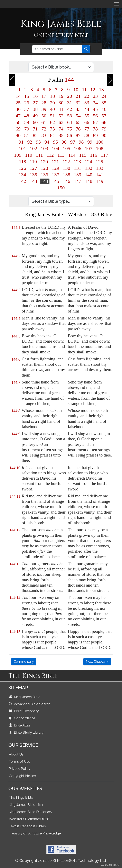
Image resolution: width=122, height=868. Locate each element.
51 (53, 116)
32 (78, 103)
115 (83, 155)
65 (78, 122)
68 (104, 122)
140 (89, 175)
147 (78, 181)
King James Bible (25, 697)
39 (44, 109)
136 (45, 175)
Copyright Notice (22, 776)
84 (53, 135)
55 (87, 116)
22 (87, 96)
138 (67, 175)
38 (35, 109)
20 (70, 96)
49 (35, 116)
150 (61, 188)
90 (104, 135)
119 (33, 162)
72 (44, 129)
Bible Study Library (27, 732)
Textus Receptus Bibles (27, 826)
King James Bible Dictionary (30, 812)
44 (87, 109)
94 (47, 142)
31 (70, 103)
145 (56, 181)
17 (44, 96)
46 (104, 109)
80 (18, 135)
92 (30, 142)
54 (78, 116)
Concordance (22, 718)
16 (35, 96)
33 (87, 103)
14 (18, 96)
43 (78, 109)
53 (70, 116)
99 (90, 142)
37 (27, 109)
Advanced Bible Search (30, 704)
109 (18, 155)
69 (18, 129)
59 (27, 122)
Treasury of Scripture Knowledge (35, 833)
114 (72, 155)
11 (84, 90)
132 (89, 168)
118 (22, 162)
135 (34, 175)
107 (89, 148)
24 (104, 96)
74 (61, 129)
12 (93, 90)
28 (44, 103)
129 (56, 168)
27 (35, 103)
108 (100, 148)
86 (70, 135)
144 (45, 181)
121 (55, 162)
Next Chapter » (97, 662)
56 (95, 116)
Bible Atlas (20, 725)
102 (34, 148)
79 (104, 129)
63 (61, 122)
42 (70, 109)
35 (104, 103)
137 (56, 175)
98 (81, 142)
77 (87, 129)
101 (22, 148)
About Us (16, 754)
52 (61, 116)
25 (18, 103)
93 (38, 142)
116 (93, 155)
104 (56, 148)
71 (35, 129)
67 (95, 122)
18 (53, 96)
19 (61, 96)
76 (78, 129)
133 (100, 168)
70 (27, 129)
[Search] (57, 49)
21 (78, 96)
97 (73, 142)
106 (78, 148)
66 (87, 122)
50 (44, 116)
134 (22, 175)
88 (87, 135)
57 (104, 116)
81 (27, 135)
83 (44, 135)
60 (35, 122)
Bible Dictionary (24, 711)
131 (78, 168)
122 (66, 162)
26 (27, 103)
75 (70, 129)
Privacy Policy (20, 769)
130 (67, 168)
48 (27, 116)
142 (22, 181)
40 (53, 109)
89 (95, 135)
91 (21, 142)
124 (88, 162)
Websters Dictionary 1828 (29, 819)
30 (61, 103)
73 (53, 129)
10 (76, 90)
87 (78, 135)
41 (61, 109)
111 (39, 155)
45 (95, 109)
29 (53, 103)
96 (64, 142)
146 (67, 181)
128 (45, 168)
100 (100, 142)
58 (18, 122)
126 (22, 168)
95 (56, 142)
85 (61, 135)
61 (44, 122)
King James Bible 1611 (26, 805)
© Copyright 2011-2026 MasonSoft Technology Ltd (61, 860)
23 (95, 96)
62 (53, 122)
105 (67, 148)
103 (45, 148)
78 (95, 129)
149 (100, 181)
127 (34, 168)
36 (18, 109)
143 (34, 181)
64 (70, 122)
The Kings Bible (21, 797)
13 (101, 90)
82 (35, 135)
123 (77, 162)
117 (104, 155)
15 (27, 96)
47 (18, 116)
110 (29, 155)
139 (78, 175)
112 (50, 155)
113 (61, 155)
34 (95, 103)
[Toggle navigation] (116, 4)
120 (44, 162)
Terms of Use (20, 761)
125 (100, 162)
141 (100, 175)
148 (89, 181)
